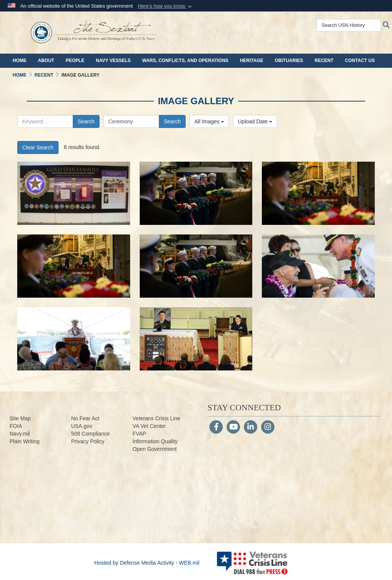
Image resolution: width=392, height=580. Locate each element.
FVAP (139, 434)
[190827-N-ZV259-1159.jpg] (196, 193)
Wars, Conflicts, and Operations (185, 61)
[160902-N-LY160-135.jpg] (74, 339)
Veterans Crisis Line (156, 418)
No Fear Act (85, 418)
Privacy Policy (88, 441)
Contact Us (360, 61)
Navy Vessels (113, 61)
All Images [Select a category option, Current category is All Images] (209, 121)
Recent (324, 61)
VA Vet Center (149, 426)
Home (20, 61)
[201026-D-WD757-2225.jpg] (74, 193)
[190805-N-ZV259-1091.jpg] (196, 266)
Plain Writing (24, 441)
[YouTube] (233, 428)
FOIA (16, 426)
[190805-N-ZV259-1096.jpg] (74, 266)
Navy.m (18, 434)
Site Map (20, 418)
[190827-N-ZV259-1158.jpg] (318, 193)
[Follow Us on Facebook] (216, 428)
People (75, 61)
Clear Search (38, 147)
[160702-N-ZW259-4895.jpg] (196, 339)
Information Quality (155, 441)
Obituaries (289, 61)
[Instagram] (268, 428)
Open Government (154, 449)
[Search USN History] (349, 25)
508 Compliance (91, 434)
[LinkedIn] (251, 428)
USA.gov (82, 426)
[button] (166, 6)
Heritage (252, 61)
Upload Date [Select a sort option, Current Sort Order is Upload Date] (255, 121)
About (46, 61)
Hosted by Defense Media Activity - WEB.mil (147, 563)
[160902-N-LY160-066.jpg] (318, 266)
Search (86, 121)
